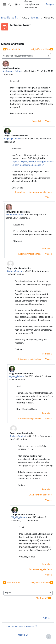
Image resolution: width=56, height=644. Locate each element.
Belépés (50, 4)
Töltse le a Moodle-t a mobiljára (19, 627)
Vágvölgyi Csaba (12, 139)
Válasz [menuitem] (48, 121)
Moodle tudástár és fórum (10, 18)
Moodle (22, 635)
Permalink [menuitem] (37, 121)
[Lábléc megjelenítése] (49, 637)
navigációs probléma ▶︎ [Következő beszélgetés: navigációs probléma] (41, 49)
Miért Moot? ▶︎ (43, 598)
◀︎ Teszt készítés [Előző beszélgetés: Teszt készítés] (11, 49)
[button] (10, 4)
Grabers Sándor (15, 271)
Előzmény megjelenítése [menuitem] (40, 192)
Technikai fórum (35, 18)
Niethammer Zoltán (12, 71)
